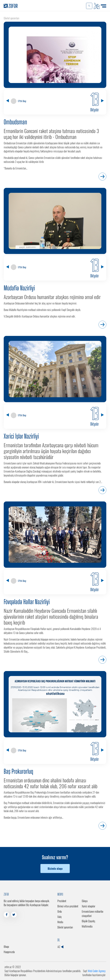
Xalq (59, 917)
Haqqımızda (9, 952)
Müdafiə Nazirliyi (19, 288)
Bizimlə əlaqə (55, 868)
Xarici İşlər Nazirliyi (21, 436)
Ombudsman (15, 122)
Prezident (62, 901)
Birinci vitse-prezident (68, 906)
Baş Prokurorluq (18, 771)
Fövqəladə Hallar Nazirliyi (27, 602)
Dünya (85, 901)
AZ (60, 947)
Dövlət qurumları (65, 927)
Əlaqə (6, 947)
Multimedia (87, 926)
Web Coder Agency (97, 971)
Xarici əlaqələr (88, 906)
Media (60, 922)
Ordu (60, 911)
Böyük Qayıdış (88, 921)
